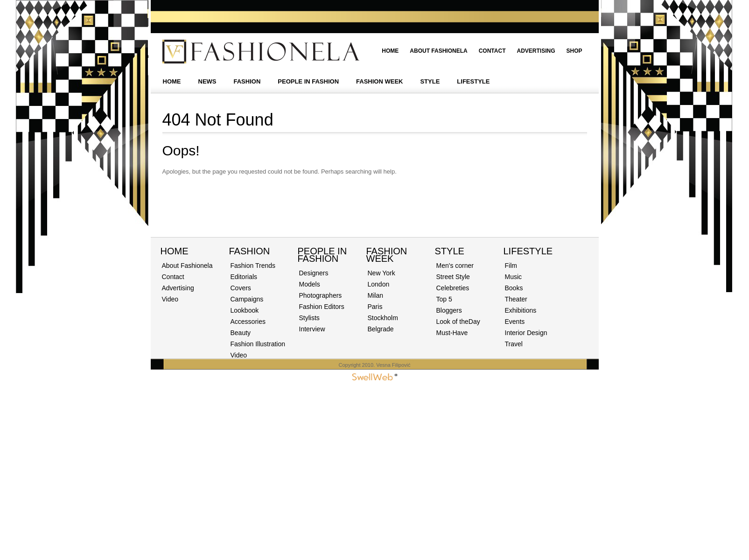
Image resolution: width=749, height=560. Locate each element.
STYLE (430, 81)
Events (515, 322)
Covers (241, 288)
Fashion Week (387, 255)
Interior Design (526, 333)
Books (514, 288)
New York (381, 273)
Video (170, 299)
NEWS (207, 81)
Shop (574, 51)
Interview (312, 329)
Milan (375, 295)
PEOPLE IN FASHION (308, 81)
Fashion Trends (253, 266)
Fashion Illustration (258, 344)
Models (310, 284)
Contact (492, 51)
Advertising (536, 51)
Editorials (244, 277)
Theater (516, 299)
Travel (514, 344)
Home (390, 51)
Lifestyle (528, 251)
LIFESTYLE (473, 81)
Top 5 (444, 299)
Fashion (250, 251)
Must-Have (452, 333)
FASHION (247, 81)
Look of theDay (458, 322)
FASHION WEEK (379, 81)
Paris (375, 307)
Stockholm (383, 318)
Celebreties (453, 288)
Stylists (309, 318)
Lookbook (245, 310)
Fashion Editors (322, 307)
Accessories (248, 322)
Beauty (241, 333)
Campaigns (247, 299)
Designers (314, 273)
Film (511, 266)
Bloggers (449, 310)
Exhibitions (521, 310)
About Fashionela (438, 51)
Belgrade (381, 329)
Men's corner (455, 266)
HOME (172, 81)
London (379, 284)
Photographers (321, 295)
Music (514, 277)
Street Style (453, 277)
